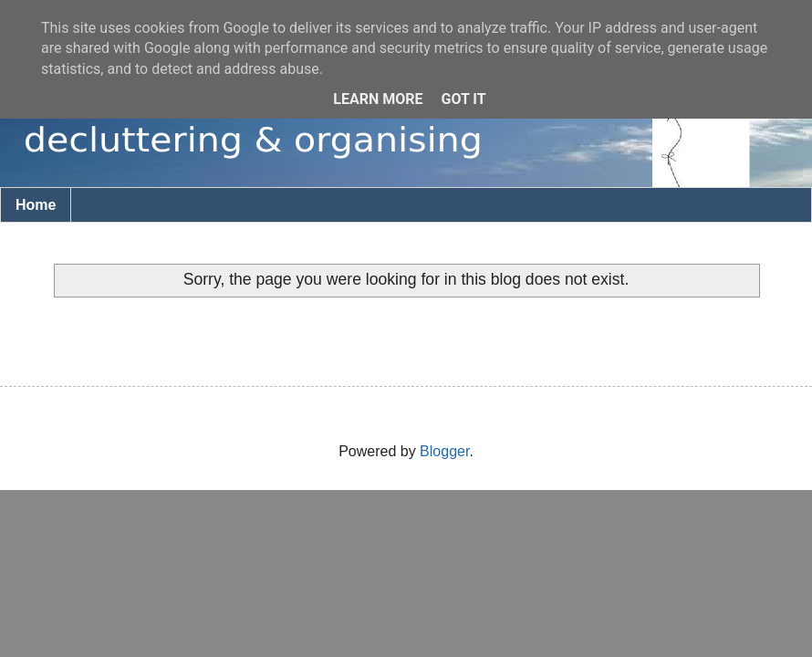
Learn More (378, 99)
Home (36, 205)
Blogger (444, 451)
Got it (463, 99)
